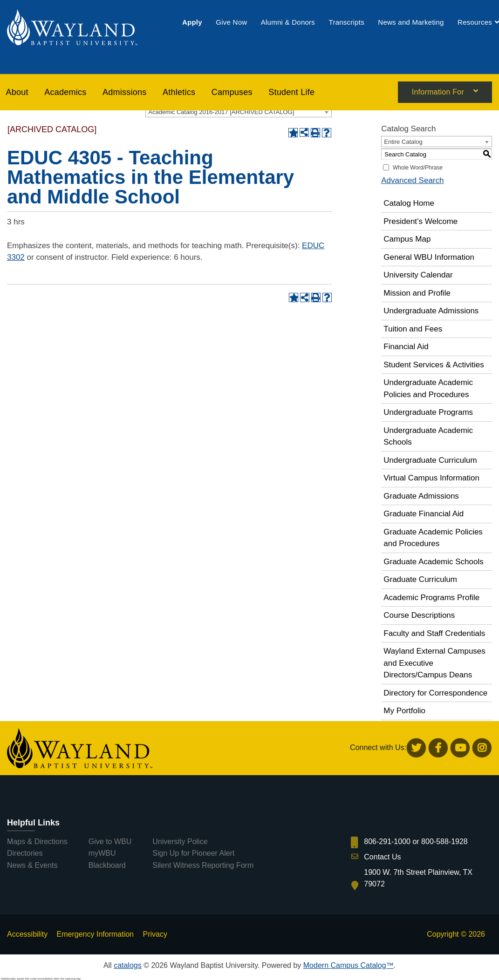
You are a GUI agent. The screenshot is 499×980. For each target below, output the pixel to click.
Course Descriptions (419, 615)
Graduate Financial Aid (424, 514)
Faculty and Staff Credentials (434, 633)
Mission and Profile (417, 293)
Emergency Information (95, 934)
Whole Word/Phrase (418, 168)
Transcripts (347, 22)
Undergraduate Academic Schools (428, 436)
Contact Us (382, 857)
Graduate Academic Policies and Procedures (433, 538)
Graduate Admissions (421, 496)
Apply (192, 22)
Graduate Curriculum (420, 579)
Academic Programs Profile (431, 598)
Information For (438, 93)
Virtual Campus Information (431, 478)
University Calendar (418, 275)
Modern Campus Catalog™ (349, 965)
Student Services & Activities (434, 365)
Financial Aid (406, 347)
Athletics (179, 92)
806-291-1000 (387, 841)
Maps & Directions (37, 841)
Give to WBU (110, 841)
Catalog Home (409, 203)
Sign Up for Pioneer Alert (193, 853)
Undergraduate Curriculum (430, 460)
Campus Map (407, 239)
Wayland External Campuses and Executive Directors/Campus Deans (434, 663)
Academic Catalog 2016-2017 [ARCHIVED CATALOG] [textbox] (221, 112)
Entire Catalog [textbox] (403, 142)
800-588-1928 (444, 841)
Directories (25, 853)
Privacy (155, 934)
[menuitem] (192, 22)
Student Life (291, 92)
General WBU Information (429, 257)
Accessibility (27, 934)
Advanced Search (412, 180)
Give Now (231, 22)
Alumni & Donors (288, 22)
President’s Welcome (420, 221)
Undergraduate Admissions (431, 311)
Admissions (125, 92)
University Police (180, 841)
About (17, 92)
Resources (475, 22)
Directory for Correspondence (435, 693)
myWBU (102, 853)
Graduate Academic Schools (434, 562)
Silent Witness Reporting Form (203, 865)
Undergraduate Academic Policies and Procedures (428, 389)
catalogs (128, 965)
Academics (65, 92)
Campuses (232, 92)
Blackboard (107, 865)
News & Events (32, 865)
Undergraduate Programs (428, 412)
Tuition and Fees (413, 329)
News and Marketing (411, 22)
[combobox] (239, 112)
